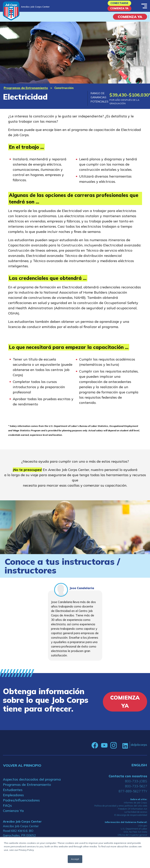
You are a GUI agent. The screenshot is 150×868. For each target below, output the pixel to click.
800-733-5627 (136, 790)
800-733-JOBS (136, 785)
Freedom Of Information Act (133, 813)
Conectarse (119, 4)
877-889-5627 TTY (133, 795)
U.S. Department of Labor (134, 833)
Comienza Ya (119, 12)
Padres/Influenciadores (21, 804)
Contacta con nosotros (128, 780)
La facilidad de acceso (136, 816)
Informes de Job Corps (135, 807)
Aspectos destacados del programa (32, 784)
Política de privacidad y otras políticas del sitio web (121, 810)
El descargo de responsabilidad (131, 819)
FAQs (7, 810)
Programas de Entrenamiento (26, 92)
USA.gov (143, 830)
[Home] (11, 11)
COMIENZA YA (130, 21)
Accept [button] (75, 859)
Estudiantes (13, 794)
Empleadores (13, 799)
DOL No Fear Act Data (135, 836)
